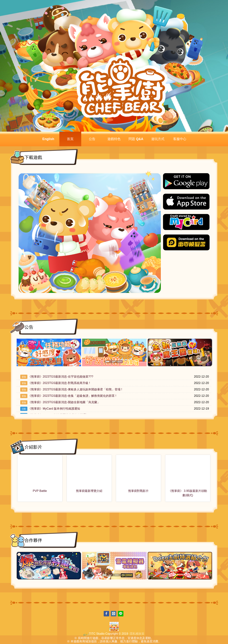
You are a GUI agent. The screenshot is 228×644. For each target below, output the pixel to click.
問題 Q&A (136, 139)
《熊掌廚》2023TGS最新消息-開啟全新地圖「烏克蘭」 (64, 402)
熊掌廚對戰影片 (138, 491)
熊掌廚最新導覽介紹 (89, 491)
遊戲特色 (114, 139)
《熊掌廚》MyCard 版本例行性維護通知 (54, 409)
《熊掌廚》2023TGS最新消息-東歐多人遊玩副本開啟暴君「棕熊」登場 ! (75, 389)
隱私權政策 (137, 634)
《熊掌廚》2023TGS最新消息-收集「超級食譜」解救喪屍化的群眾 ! (72, 396)
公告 (92, 139)
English (48, 139)
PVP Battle (40, 491)
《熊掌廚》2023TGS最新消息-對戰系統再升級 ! (59, 383)
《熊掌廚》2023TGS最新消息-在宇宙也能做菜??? (61, 377)
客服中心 (180, 139)
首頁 (70, 139)
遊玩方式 (158, 139)
